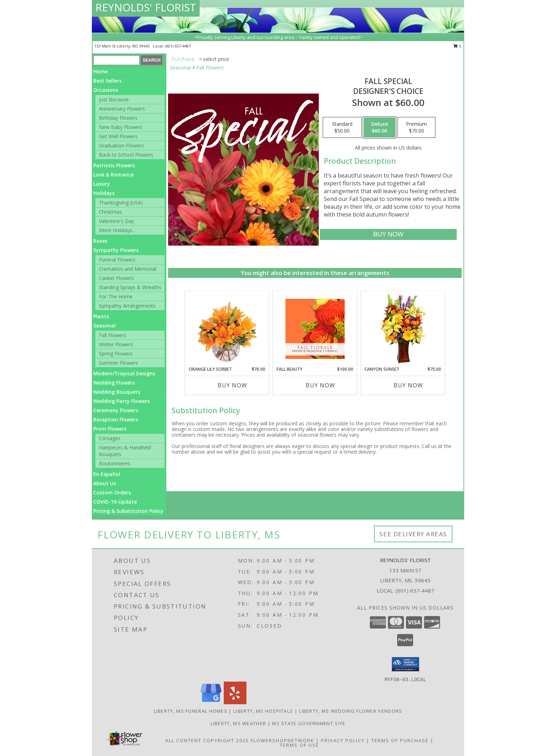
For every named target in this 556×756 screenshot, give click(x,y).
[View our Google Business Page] (211, 702)
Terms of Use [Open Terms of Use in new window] (299, 745)
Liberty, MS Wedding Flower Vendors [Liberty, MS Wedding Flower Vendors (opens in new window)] (351, 711)
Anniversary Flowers (122, 109)
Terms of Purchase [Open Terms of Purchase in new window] (400, 740)
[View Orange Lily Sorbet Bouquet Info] (227, 329)
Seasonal (104, 326)
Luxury (102, 184)
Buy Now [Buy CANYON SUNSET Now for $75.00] (408, 385)
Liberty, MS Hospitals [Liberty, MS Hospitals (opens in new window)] (263, 711)
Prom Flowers (110, 429)
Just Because (114, 99)
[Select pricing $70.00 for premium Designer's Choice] (416, 128)
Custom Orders (112, 492)
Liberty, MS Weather (238, 723)
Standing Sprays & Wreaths (130, 287)
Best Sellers (107, 81)
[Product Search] (116, 60)
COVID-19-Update (115, 502)
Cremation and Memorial (128, 269)
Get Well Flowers (118, 136)
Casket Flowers (116, 278)
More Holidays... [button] (117, 230)
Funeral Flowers (117, 260)
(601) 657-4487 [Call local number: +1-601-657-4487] (178, 46)
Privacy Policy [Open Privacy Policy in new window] (343, 740)
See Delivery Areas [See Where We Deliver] (413, 534)
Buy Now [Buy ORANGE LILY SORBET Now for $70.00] (232, 385)
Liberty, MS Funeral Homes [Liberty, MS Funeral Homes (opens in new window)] (191, 711)
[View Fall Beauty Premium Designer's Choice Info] (315, 329)
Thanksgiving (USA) (121, 203)
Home (101, 71)
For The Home (116, 296)
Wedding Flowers (114, 383)
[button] (405, 664)
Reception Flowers (116, 419)
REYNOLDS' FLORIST (146, 7)
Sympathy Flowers (116, 250)
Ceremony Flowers (116, 410)
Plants (101, 316)
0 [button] (457, 46)
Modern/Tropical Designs (124, 373)
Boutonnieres (115, 463)
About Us (105, 483)
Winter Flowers (116, 344)
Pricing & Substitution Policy (128, 511)
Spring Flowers (116, 354)
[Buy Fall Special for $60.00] (388, 234)
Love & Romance (113, 175)
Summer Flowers (118, 363)
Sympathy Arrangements (127, 306)
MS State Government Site (309, 723)
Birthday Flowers (118, 118)
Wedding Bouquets (117, 392)
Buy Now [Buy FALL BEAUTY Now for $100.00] (320, 385)
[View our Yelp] (235, 702)
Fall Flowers (113, 335)
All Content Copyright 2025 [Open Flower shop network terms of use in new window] (207, 740)
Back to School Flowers (126, 155)
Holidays (104, 193)
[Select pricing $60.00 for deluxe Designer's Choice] (380, 128)
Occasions (106, 90)
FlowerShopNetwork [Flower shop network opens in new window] (282, 740)
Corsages (110, 438)
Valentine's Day (116, 221)
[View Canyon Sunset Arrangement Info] (403, 329)
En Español (107, 474)
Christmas (110, 212)
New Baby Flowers (121, 127)
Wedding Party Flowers (121, 401)
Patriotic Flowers (114, 165)
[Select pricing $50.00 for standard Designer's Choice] (342, 128)
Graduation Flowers (121, 145)
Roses (100, 241)
